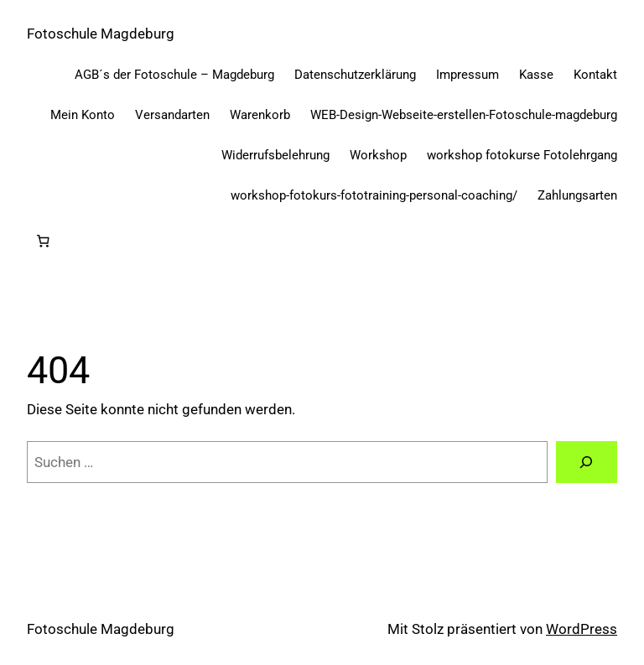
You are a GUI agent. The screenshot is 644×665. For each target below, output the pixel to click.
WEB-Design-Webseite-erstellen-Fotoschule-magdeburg (464, 115)
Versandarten (172, 115)
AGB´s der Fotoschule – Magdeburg (174, 75)
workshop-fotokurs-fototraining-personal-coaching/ (374, 195)
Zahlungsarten (577, 195)
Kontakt (595, 75)
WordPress (582, 629)
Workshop (378, 155)
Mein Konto (83, 115)
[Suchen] (587, 462)
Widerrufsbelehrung (275, 155)
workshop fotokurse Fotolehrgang (522, 155)
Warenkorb (260, 115)
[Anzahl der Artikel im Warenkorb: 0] (43, 242)
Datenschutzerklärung (355, 75)
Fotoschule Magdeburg (101, 34)
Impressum (467, 75)
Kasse (536, 75)
